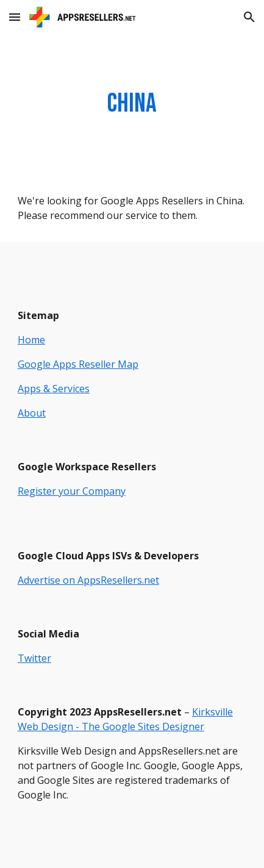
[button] (15, 17)
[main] (132, 104)
